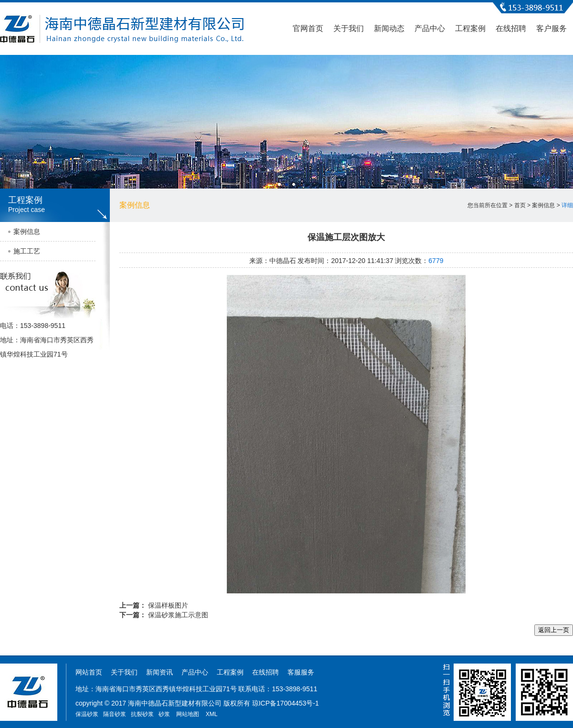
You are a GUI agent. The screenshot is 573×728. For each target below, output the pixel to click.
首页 (520, 205)
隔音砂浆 (115, 714)
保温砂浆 (87, 714)
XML (212, 714)
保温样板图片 (168, 605)
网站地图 (188, 714)
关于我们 (349, 28)
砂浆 (164, 714)
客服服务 (301, 672)
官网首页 (308, 28)
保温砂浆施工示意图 (178, 615)
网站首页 (89, 672)
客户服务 (552, 28)
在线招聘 (511, 28)
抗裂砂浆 (142, 714)
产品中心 (430, 28)
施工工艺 (27, 251)
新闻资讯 (159, 672)
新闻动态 (389, 28)
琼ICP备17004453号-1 (286, 703)
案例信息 (27, 232)
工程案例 (470, 28)
